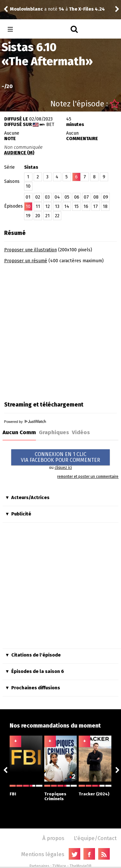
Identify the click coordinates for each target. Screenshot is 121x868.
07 (86, 197)
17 (95, 206)
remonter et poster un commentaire (88, 477)
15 (76, 206)
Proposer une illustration (30, 250)
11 (38, 206)
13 (57, 206)
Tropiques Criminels (61, 793)
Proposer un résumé (26, 261)
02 (38, 197)
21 (48, 216)
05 (67, 197)
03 (47, 197)
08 (96, 197)
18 (105, 206)
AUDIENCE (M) (19, 153)
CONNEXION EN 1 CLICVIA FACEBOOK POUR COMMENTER (60, 457)
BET (50, 125)
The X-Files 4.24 (87, 9)
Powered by (25, 422)
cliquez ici (63, 468)
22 (57, 216)
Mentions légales (43, 854)
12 (48, 206)
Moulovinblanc (26, 9)
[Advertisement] (60, 330)
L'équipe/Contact (95, 838)
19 (28, 216)
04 (57, 197)
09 (106, 197)
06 (77, 197)
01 (28, 197)
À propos (53, 838)
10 (28, 186)
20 (38, 216)
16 (86, 206)
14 (67, 206)
